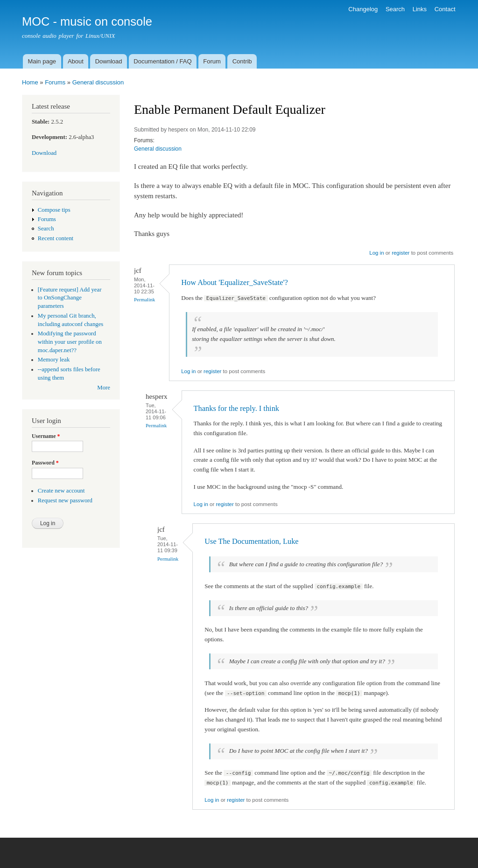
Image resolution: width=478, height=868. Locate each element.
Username (46, 436)
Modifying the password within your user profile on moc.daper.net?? (70, 342)
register (401, 253)
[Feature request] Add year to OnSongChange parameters (70, 298)
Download (109, 61)
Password (45, 463)
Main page (42, 61)
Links (420, 9)
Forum (212, 61)
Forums (55, 82)
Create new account (61, 491)
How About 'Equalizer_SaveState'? (235, 282)
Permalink (144, 299)
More (104, 388)
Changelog (363, 9)
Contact (445, 9)
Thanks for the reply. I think (236, 408)
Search (395, 9)
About (76, 61)
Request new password (65, 500)
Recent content (56, 238)
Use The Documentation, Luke (251, 541)
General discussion (98, 82)
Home (30, 82)
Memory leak (54, 360)
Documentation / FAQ (162, 61)
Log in (376, 253)
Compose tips (54, 210)
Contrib (242, 61)
